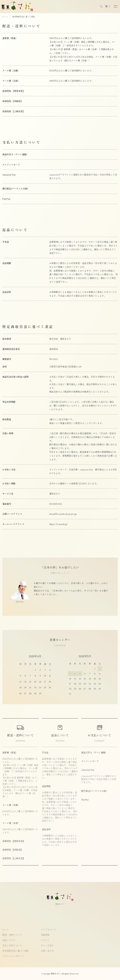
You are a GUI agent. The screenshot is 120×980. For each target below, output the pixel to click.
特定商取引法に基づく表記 (15, 951)
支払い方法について (12, 945)
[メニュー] (115, 6)
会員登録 (45, 935)
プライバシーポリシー (13, 956)
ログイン (45, 940)
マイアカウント (48, 930)
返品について (9, 940)
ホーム (5, 17)
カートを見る (47, 945)
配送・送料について (12, 935)
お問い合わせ (47, 951)
